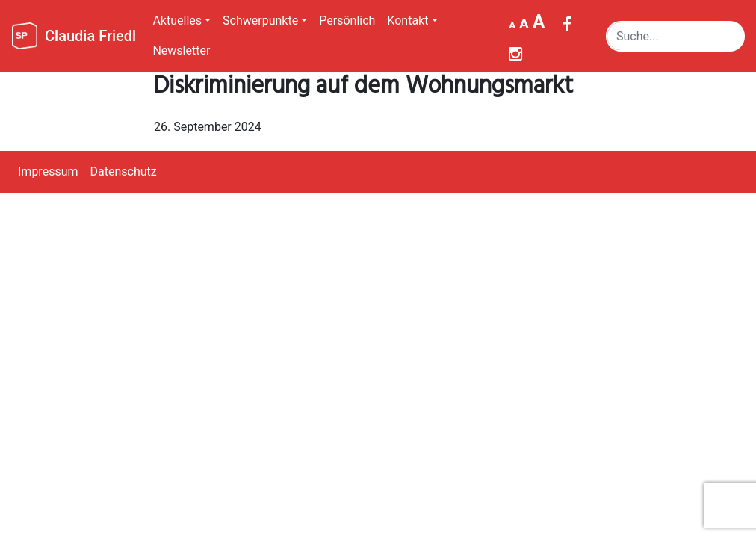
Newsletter (181, 50)
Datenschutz (124, 171)
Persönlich (347, 21)
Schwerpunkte (260, 21)
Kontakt (408, 21)
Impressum (48, 171)
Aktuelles (177, 21)
